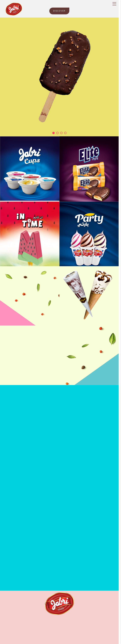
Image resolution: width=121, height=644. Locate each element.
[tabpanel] (59, 77)
